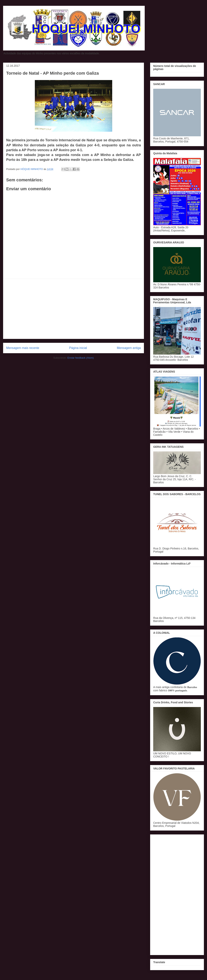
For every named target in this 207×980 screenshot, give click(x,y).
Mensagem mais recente (23, 348)
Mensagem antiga (129, 348)
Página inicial (78, 348)
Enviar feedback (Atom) (81, 358)
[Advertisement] (74, 309)
